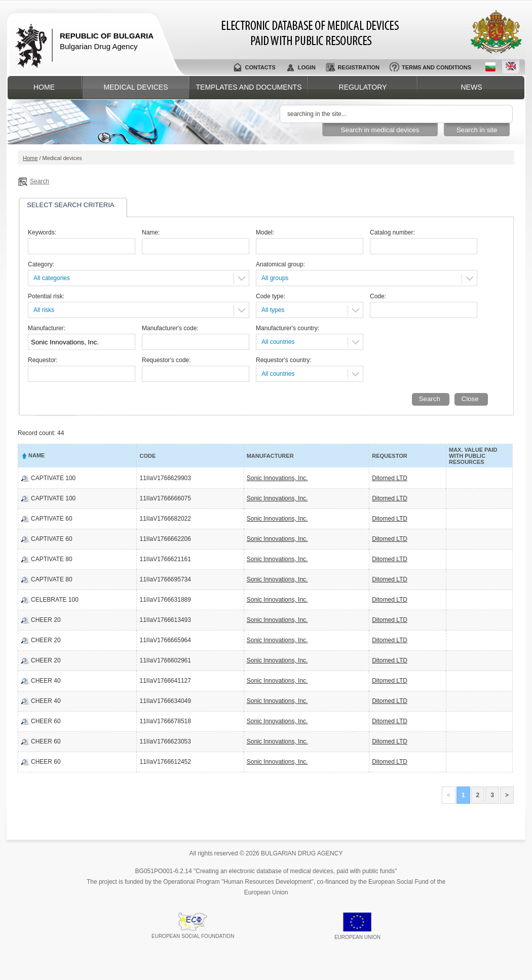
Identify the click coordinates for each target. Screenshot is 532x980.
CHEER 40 (46, 681)
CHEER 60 (46, 721)
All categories (52, 278)
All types (273, 310)
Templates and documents (249, 87)
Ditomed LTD (390, 478)
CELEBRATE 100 (55, 600)
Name (36, 455)
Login (307, 67)
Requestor (389, 456)
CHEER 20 (46, 620)
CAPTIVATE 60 (52, 519)
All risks (44, 310)
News (472, 87)
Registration (359, 67)
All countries (278, 342)
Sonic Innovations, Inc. (277, 478)
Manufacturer (270, 456)
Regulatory (363, 87)
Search (40, 181)
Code (147, 456)
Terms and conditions (436, 67)
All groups (275, 278)
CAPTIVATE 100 (53, 478)
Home (44, 87)
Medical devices (136, 87)
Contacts (260, 67)
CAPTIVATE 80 (52, 559)
